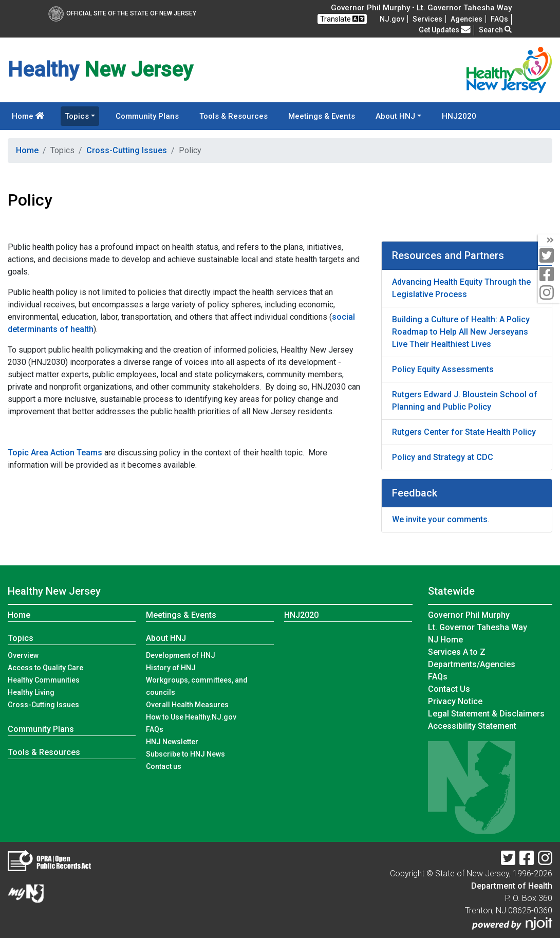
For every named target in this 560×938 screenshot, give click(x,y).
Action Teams (76, 453)
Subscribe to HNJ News (185, 754)
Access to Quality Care (45, 668)
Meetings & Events (322, 116)
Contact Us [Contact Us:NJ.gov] (449, 689)
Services (427, 19)
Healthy (54, 591)
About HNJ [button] (395, 116)
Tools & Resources (234, 116)
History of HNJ (171, 668)
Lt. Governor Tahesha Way (478, 627)
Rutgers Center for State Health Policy (464, 432)
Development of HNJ (181, 655)
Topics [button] (77, 116)
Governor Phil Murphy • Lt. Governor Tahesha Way (421, 8)
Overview (23, 655)
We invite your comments (440, 519)
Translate (342, 19)
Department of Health (512, 886)
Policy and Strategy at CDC (443, 457)
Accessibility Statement (472, 726)
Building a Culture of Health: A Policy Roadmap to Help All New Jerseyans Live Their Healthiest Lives (461, 332)
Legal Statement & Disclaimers (486, 714)
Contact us (164, 766)
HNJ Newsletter (172, 742)
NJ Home (445, 640)
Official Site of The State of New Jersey (122, 13)
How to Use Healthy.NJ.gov (191, 717)
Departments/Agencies (472, 664)
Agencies (466, 19)
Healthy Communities (44, 680)
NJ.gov (392, 19)
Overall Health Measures (187, 705)
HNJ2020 (459, 116)
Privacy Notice (455, 701)
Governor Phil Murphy (469, 615)
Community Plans (147, 116)
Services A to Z (457, 652)
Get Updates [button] (445, 30)
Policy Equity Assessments (443, 369)
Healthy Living (31, 692)
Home (28, 116)
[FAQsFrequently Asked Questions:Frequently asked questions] (499, 19)
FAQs (155, 729)
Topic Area (28, 453)
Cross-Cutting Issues (127, 150)
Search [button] (495, 30)
